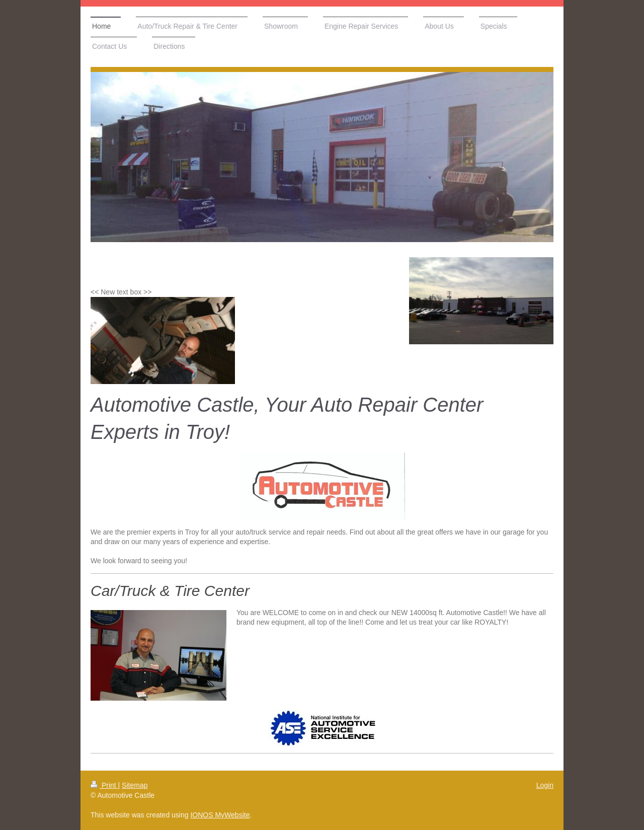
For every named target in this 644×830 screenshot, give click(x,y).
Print (104, 785)
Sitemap (135, 785)
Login (545, 785)
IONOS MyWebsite (220, 815)
